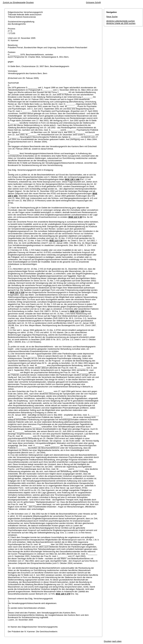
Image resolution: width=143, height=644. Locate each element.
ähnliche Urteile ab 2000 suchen (121, 23)
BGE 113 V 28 (75, 217)
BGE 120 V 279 (63, 594)
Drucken (30, 2)
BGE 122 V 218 (17, 292)
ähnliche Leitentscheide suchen (121, 21)
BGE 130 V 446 (72, 179)
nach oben (117, 641)
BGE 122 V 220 (77, 311)
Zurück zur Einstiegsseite (14, 2)
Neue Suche (112, 17)
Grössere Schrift (93, 2)
